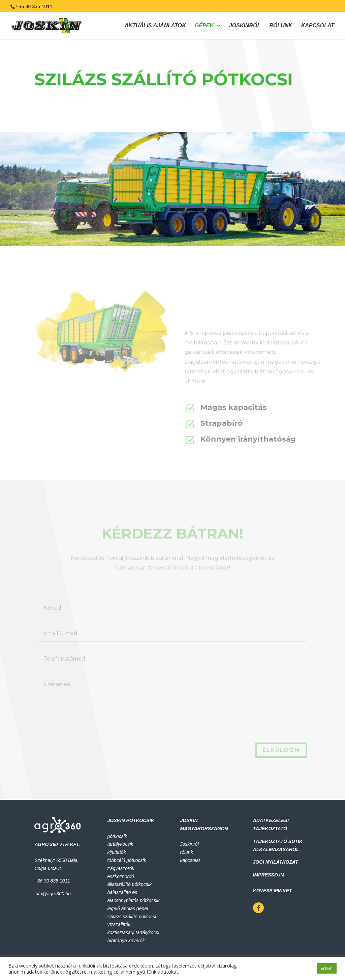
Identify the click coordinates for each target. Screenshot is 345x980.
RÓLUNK (281, 26)
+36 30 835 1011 (34, 6)
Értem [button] (327, 968)
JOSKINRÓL (245, 26)
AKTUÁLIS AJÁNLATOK (155, 26)
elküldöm (281, 750)
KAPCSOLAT (318, 26)
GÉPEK (204, 26)
